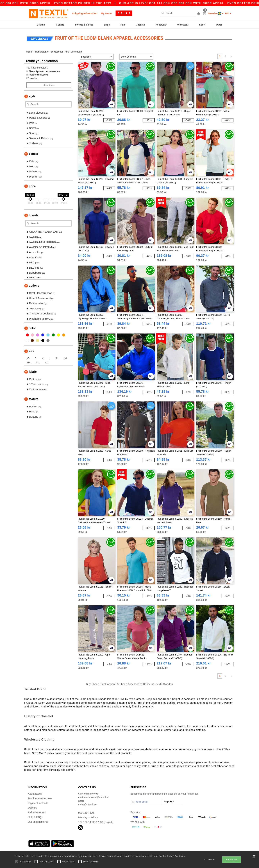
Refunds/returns (37, 812)
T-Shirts (60, 25)
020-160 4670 (86, 813)
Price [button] (32, 186)
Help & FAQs (35, 817)
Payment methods (38, 803)
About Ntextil (35, 794)
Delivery (32, 808)
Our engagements (38, 822)
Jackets (140, 25)
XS (28, 358)
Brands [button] (34, 215)
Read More (180, 856)
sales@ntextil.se (87, 805)
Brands (41, 25)
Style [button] (32, 96)
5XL (47, 363)
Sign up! (169, 801)
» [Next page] (231, 56)
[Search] (177, 13)
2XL (65, 358)
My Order (106, 13)
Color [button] (32, 328)
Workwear (183, 25)
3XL (29, 363)
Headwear (161, 25)
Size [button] (31, 351)
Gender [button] (34, 154)
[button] (199, 13)
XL (57, 358)
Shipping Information (85, 13)
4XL (38, 363)
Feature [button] (34, 399)
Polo (123, 25)
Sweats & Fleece (84, 25)
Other (219, 25)
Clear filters (49, 85)
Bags (107, 25)
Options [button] (34, 286)
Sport (202, 25)
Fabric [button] (33, 372)
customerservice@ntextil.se (94, 797)
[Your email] (146, 802)
